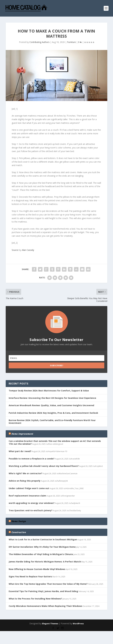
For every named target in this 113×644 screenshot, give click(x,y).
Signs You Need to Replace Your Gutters (30, 576)
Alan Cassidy (28, 250)
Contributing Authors (39, 42)
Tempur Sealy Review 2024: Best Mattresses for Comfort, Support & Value (49, 391)
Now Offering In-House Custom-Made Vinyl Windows (37, 569)
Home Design (19, 521)
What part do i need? (20, 451)
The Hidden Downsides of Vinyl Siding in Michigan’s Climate (41, 554)
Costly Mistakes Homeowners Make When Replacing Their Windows (45, 606)
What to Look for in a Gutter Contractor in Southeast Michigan (43, 539)
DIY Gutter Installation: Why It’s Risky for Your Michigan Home (42, 547)
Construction (19, 532)
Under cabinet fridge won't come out (29, 488)
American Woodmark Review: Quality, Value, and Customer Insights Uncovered (51, 405)
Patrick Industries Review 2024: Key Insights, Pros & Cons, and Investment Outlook (53, 413)
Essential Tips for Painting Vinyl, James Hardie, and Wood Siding (43, 591)
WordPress (78, 624)
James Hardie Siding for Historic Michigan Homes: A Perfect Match (45, 562)
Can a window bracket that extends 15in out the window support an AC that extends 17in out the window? (55, 442)
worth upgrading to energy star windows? (32, 503)
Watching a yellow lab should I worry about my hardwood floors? (44, 466)
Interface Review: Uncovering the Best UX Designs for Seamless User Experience (52, 398)
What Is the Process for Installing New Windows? (35, 599)
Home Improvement (22, 434)
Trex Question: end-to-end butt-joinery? (31, 510)
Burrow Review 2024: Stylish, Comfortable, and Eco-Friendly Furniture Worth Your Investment (52, 422)
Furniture (71, 42)
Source (15, 250)
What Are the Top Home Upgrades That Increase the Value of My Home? (48, 584)
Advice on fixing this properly (25, 481)
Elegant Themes (50, 624)
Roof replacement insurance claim (27, 496)
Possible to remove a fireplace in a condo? (32, 459)
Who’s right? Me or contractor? (26, 473)
